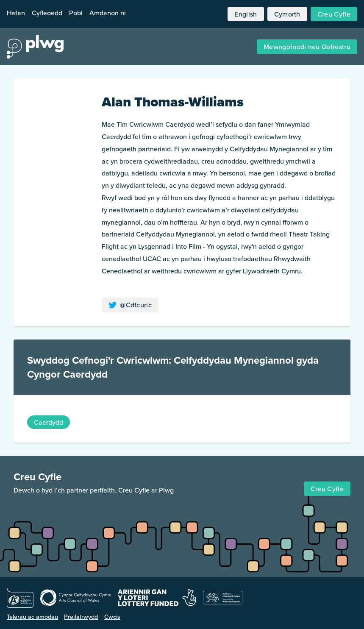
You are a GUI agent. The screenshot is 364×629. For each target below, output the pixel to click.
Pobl (76, 13)
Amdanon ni (108, 13)
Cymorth (287, 14)
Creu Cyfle (334, 14)
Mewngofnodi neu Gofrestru (307, 47)
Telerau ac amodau (32, 616)
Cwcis (112, 616)
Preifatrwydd (81, 616)
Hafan (16, 13)
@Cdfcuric (130, 305)
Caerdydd (49, 422)
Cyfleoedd (47, 13)
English (246, 14)
